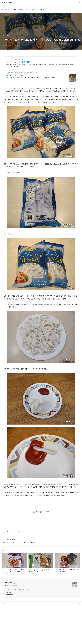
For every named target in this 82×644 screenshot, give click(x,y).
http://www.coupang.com (13, 59)
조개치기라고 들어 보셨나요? (15, 75)
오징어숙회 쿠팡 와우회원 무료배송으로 (19, 62)
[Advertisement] (41, 512)
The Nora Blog (7, 2)
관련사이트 (4, 603)
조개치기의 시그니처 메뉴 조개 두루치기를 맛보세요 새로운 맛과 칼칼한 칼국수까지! (30, 78)
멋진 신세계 (35, 10)
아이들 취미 (21, 10)
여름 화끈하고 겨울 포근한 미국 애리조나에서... (17, 589)
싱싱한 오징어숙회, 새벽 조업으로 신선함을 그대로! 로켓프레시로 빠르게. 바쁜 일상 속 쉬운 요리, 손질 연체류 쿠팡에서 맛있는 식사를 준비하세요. (40, 65)
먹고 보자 (28, 10)
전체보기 (7, 10)
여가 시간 (42, 10)
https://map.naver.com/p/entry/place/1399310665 (20, 72)
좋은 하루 (14, 10)
